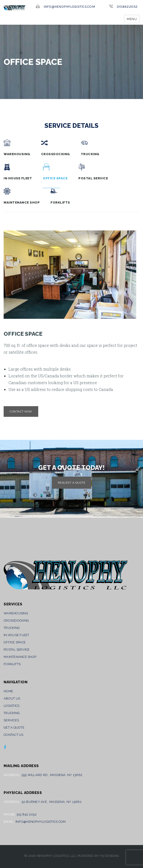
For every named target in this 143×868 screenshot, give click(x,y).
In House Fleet (18, 172)
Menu (132, 19)
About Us (12, 698)
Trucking (90, 148)
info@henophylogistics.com (69, 7)
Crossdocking (56, 148)
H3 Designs (110, 856)
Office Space (55, 172)
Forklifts (60, 196)
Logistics (11, 706)
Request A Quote (72, 483)
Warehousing (17, 148)
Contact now (21, 411)
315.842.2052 (127, 7)
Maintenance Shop (22, 196)
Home (8, 691)
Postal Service (93, 172)
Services (11, 720)
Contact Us (14, 735)
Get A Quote (14, 727)
